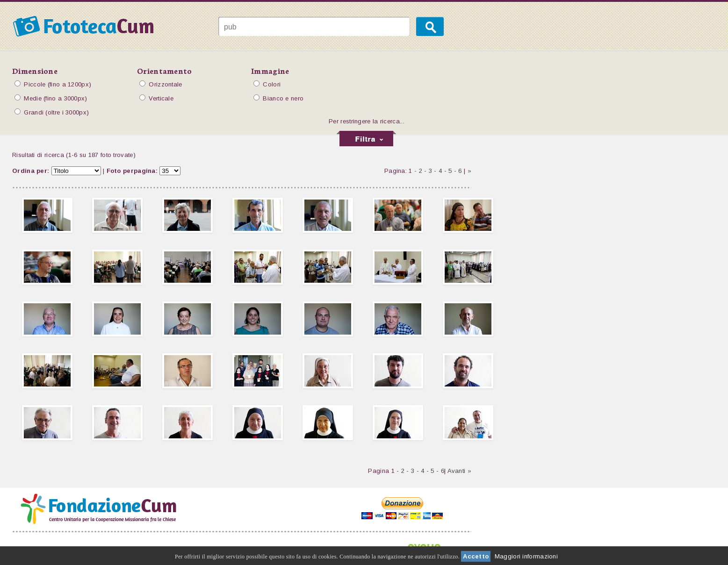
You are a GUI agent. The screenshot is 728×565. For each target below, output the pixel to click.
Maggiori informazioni (526, 556)
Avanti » (459, 471)
